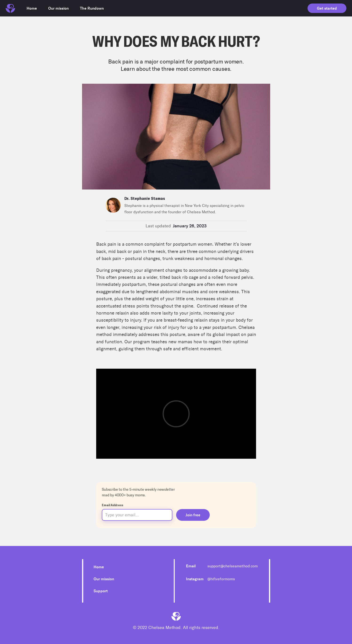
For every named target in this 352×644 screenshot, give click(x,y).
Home (99, 567)
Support (101, 591)
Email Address (113, 505)
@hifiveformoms (221, 579)
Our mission (104, 579)
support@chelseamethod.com (233, 566)
